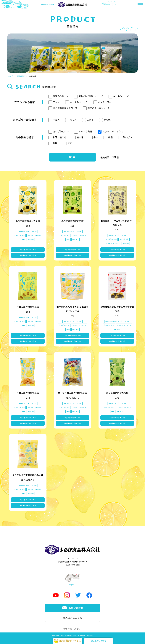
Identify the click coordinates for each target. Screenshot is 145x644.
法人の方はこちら (72, 618)
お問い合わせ (73, 608)
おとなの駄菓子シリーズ (63, 108)
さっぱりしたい (58, 131)
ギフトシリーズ (119, 96)
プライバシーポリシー (72, 629)
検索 (72, 157)
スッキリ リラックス (110, 131)
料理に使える (57, 137)
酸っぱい (125, 137)
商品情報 (21, 76)
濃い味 (78, 137)
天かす (54, 102)
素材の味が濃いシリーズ (88, 96)
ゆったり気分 (83, 131)
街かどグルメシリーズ (96, 108)
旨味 (53, 143)
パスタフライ (102, 102)
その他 (105, 120)
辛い (93, 137)
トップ (10, 76)
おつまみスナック (76, 102)
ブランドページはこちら (28, 250)
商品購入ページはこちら (28, 255)
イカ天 (54, 120)
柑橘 (108, 137)
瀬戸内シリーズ (58, 96)
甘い (68, 143)
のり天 (71, 120)
